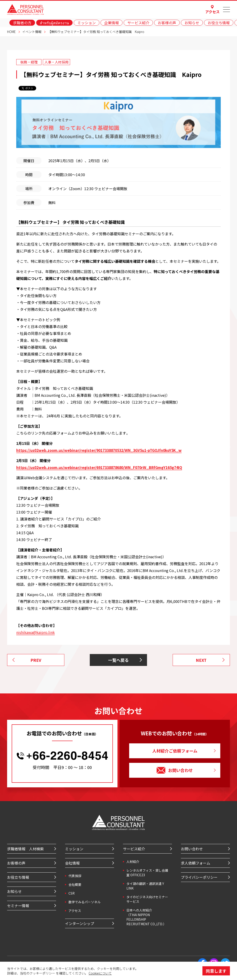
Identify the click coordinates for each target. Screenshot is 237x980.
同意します (216, 971)
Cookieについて (100, 973)
